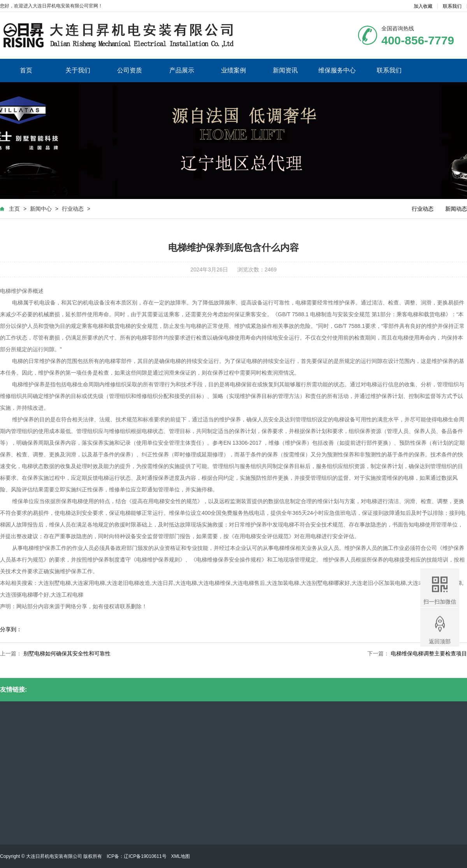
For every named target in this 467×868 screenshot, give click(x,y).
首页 (26, 70)
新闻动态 (456, 209)
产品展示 (182, 70)
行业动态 (73, 209)
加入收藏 (423, 6)
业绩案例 (233, 70)
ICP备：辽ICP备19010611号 (136, 856)
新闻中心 (41, 209)
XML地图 (181, 856)
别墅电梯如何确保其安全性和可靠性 (67, 653)
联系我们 (452, 6)
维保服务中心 (337, 70)
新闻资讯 (285, 70)
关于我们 (78, 70)
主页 (14, 209)
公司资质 (130, 70)
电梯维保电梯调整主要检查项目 (429, 653)
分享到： (11, 629)
